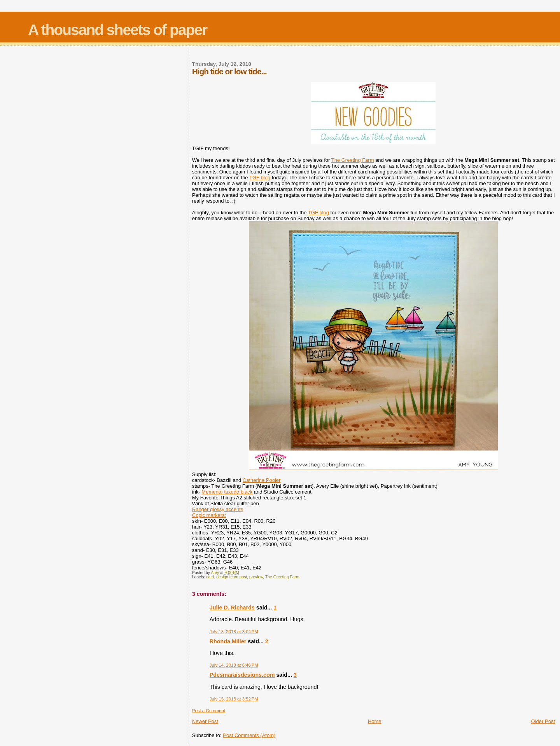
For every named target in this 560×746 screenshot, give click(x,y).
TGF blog (260, 178)
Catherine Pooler (262, 480)
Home (375, 721)
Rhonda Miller (228, 641)
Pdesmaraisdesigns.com (242, 675)
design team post (232, 577)
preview (256, 577)
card (210, 577)
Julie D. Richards (232, 608)
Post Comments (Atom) (249, 735)
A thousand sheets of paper (117, 30)
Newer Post (205, 721)
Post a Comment (209, 711)
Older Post (543, 721)
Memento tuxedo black (227, 492)
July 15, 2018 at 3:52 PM (234, 699)
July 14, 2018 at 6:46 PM (234, 665)
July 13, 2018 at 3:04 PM (234, 632)
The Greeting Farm (353, 160)
